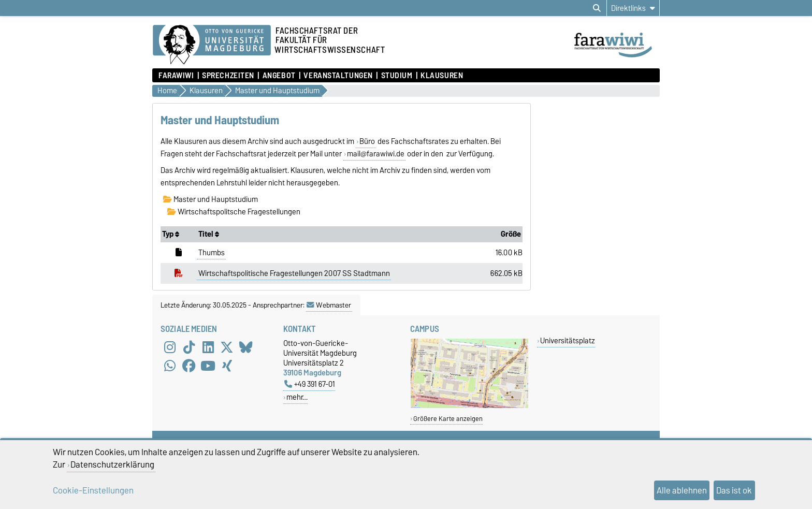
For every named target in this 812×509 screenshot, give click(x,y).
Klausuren (442, 76)
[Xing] (227, 366)
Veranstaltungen (338, 76)
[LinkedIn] (208, 347)
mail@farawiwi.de (376, 154)
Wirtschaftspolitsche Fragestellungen (234, 212)
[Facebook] (189, 366)
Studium (397, 76)
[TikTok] (189, 347)
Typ (171, 234)
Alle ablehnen (682, 490)
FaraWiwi (176, 76)
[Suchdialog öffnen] (597, 8)
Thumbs (212, 253)
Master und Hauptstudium (211, 199)
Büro (367, 141)
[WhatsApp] (170, 366)
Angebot (279, 76)
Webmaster (329, 305)
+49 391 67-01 (310, 384)
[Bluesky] (246, 347)
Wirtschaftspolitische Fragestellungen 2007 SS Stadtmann (294, 273)
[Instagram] (170, 347)
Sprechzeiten (228, 76)
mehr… (297, 397)
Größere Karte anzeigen (448, 419)
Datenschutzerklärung (112, 464)
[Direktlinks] (633, 8)
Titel (209, 234)
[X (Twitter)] (227, 347)
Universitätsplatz (568, 340)
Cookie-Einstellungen (93, 490)
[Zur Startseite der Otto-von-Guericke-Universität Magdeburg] (212, 45)
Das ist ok (734, 490)
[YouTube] (208, 366)
